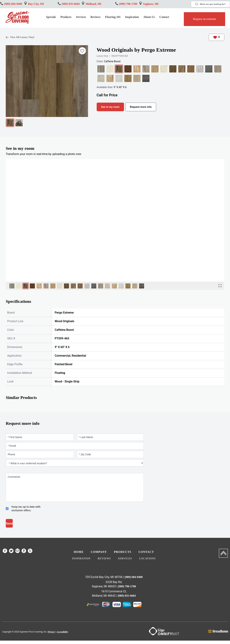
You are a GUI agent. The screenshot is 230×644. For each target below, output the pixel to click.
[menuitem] (5, 551)
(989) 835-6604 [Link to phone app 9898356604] (127, 596)
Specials (51, 17)
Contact (164, 17)
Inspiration (132, 17)
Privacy (51, 632)
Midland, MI (93, 4)
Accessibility (62, 632)
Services (81, 17)
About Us (149, 17)
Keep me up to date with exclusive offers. (26, 509)
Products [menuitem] (123, 552)
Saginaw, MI (151, 4)
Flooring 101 (113, 17)
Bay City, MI (36, 4)
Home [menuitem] (79, 552)
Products (66, 17)
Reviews (96, 17)
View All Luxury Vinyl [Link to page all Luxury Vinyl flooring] (20, 37)
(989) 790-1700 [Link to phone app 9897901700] (128, 4)
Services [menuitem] (125, 559)
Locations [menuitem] (147, 559)
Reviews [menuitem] (104, 559)
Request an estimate (204, 19)
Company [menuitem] (99, 552)
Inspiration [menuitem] (81, 559)
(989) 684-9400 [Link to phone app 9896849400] (13, 4)
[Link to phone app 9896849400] (71, 4)
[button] (66, 17)
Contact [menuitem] (146, 552)
